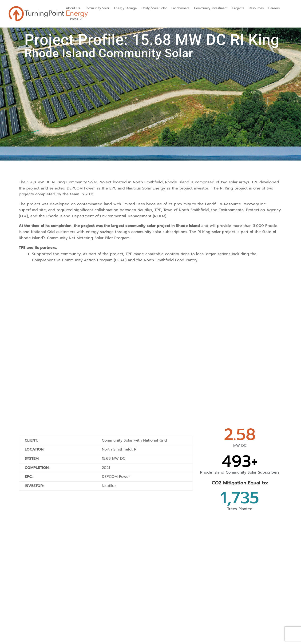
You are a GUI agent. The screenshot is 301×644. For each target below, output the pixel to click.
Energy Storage (125, 8)
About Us (73, 8)
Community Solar (97, 8)
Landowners (180, 8)
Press (74, 19)
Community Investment (211, 8)
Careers (274, 8)
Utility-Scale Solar (154, 8)
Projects (238, 8)
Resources (256, 8)
